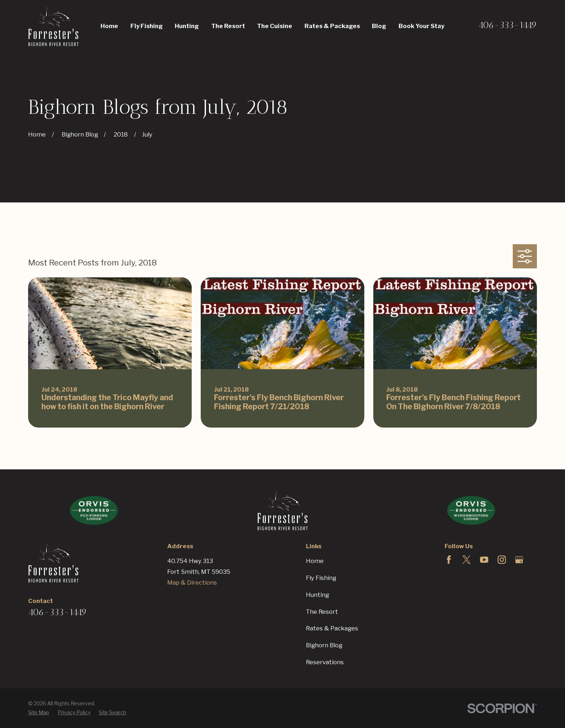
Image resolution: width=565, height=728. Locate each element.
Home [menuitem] (109, 26)
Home (315, 561)
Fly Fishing (321, 578)
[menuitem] (39, 713)
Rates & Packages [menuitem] (332, 26)
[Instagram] (502, 560)
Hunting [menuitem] (187, 26)
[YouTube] (484, 560)
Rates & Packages (332, 628)
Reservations (325, 662)
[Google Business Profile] (519, 560)
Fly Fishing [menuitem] (147, 26)
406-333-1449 (508, 25)
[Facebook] (449, 560)
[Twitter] (466, 560)
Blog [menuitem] (379, 26)
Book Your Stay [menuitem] (421, 26)
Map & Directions (192, 582)
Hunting (317, 595)
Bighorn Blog (324, 645)
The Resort (322, 612)
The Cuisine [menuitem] (275, 26)
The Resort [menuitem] (228, 26)
